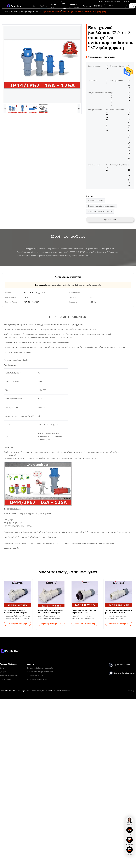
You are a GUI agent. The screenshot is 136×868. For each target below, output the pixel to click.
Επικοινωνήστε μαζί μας (9, 676)
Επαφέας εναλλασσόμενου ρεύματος (40, 672)
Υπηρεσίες (87, 6)
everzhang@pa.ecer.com (127, 673)
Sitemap (131, 691)
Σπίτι (35, 6)
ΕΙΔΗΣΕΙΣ (98, 6)
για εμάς (3, 672)
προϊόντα (15, 12)
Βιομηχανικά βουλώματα (30, 12)
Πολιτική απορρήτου (7, 679)
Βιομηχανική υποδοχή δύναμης (38, 679)
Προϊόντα (43, 6)
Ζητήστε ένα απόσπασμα (74, 6)
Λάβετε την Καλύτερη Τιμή (17, 624)
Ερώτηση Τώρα (110, 220)
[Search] (124, 6)
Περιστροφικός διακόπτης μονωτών (40, 668)
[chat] (130, 821)
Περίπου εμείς (54, 6)
